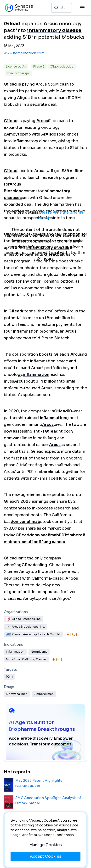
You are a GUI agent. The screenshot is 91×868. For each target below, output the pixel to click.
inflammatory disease (54, 30)
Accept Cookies (46, 856)
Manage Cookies (45, 845)
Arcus (51, 24)
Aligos (52, 134)
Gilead (12, 24)
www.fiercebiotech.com (24, 53)
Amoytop (16, 134)
